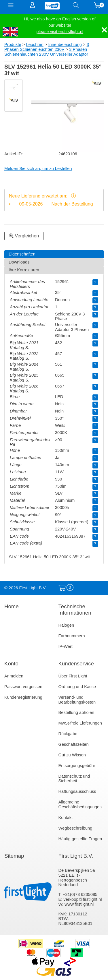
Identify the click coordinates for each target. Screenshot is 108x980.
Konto (11, 664)
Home (12, 606)
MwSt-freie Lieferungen (80, 723)
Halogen (66, 625)
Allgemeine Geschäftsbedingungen (80, 804)
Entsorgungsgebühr (77, 766)
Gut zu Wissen (72, 755)
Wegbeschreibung (75, 828)
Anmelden (14, 676)
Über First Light (73, 676)
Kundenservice (76, 664)
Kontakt (66, 818)
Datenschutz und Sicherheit (74, 779)
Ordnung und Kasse (77, 687)
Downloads (19, 262)
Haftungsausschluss (77, 791)
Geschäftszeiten (74, 744)
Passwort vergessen (23, 687)
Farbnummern (72, 636)
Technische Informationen (75, 609)
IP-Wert (66, 646)
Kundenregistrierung (23, 697)
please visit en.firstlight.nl (60, 32)
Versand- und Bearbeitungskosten (77, 700)
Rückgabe (68, 734)
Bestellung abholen (76, 712)
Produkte (13, 44)
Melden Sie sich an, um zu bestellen (38, 169)
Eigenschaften (22, 254)
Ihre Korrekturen (24, 270)
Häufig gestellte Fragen (80, 839)
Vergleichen (24, 236)
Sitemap (14, 856)
